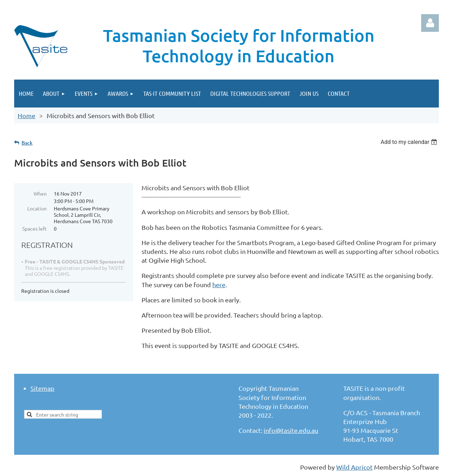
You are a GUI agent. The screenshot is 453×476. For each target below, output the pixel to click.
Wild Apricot (354, 467)
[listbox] (410, 142)
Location (37, 208)
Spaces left (35, 228)
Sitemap (42, 388)
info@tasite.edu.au (291, 430)
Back (27, 143)
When (40, 193)
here (219, 285)
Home (27, 115)
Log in (430, 23)
